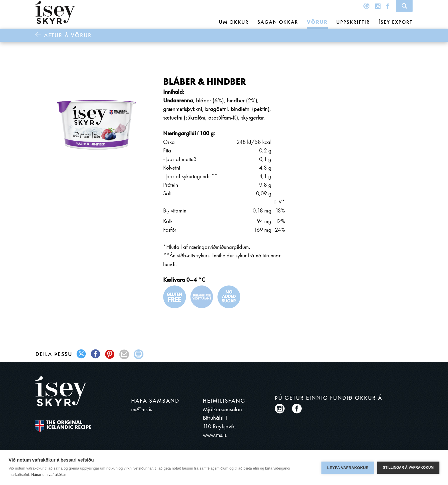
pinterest (110, 354)
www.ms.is (215, 435)
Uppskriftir (353, 22)
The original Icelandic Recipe (63, 426)
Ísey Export (396, 22)
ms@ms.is (142, 409)
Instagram (378, 6)
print (139, 354)
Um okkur (234, 22)
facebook (96, 354)
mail (124, 354)
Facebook (388, 6)
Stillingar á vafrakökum (408, 468)
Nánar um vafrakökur (48, 475)
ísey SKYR (56, 13)
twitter (82, 354)
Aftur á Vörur (68, 35)
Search (404, 6)
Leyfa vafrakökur (348, 468)
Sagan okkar (278, 22)
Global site (366, 6)
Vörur (317, 22)
